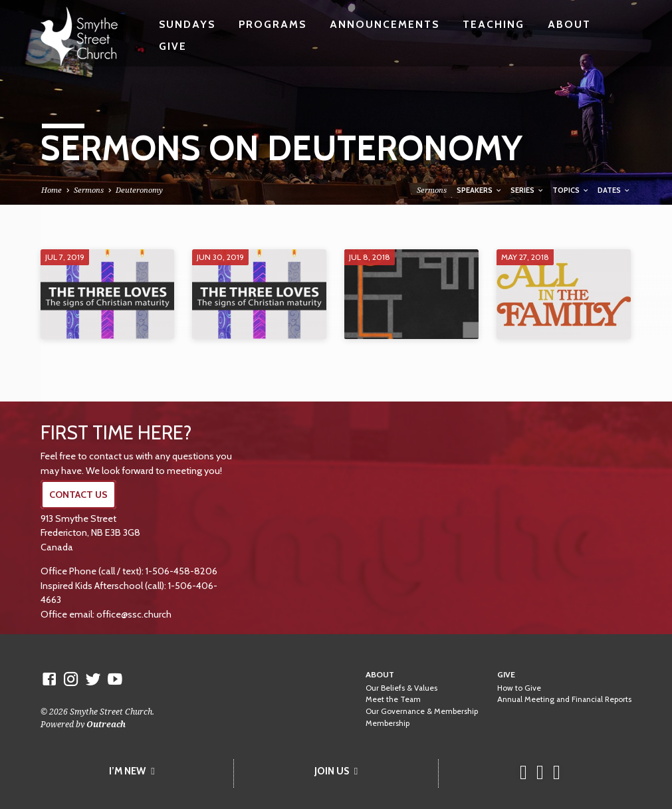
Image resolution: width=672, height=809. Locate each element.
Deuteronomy (139, 190)
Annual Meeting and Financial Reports (564, 699)
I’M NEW (132, 771)
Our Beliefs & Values (401, 688)
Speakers (480, 190)
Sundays (187, 24)
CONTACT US (78, 495)
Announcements (385, 24)
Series (527, 190)
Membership (388, 723)
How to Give (519, 688)
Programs (273, 24)
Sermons (89, 190)
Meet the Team (393, 699)
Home (52, 190)
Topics (571, 190)
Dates (614, 190)
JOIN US (336, 771)
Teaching (494, 24)
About (569, 24)
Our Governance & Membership (422, 711)
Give (173, 46)
